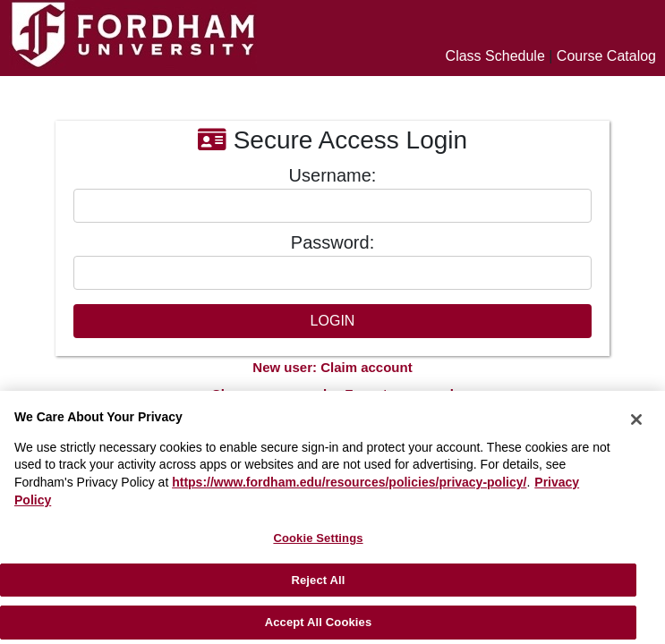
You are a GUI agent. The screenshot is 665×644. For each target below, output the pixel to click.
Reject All (318, 580)
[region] (332, 517)
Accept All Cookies (319, 622)
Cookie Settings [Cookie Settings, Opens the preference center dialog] (318, 538)
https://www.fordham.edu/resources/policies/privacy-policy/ (349, 482)
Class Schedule (495, 56)
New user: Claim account (332, 367)
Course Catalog (606, 56)
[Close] (636, 419)
